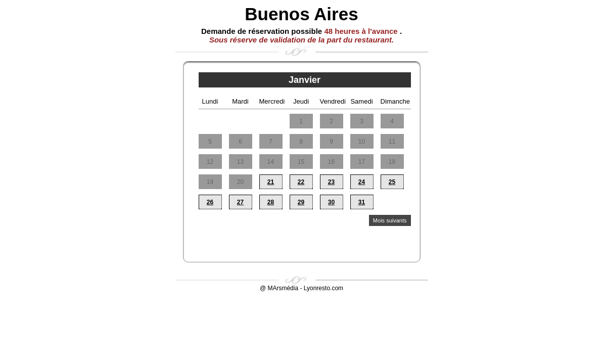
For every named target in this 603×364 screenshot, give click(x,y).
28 (271, 202)
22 (301, 182)
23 (331, 182)
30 (331, 202)
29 (301, 202)
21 (271, 182)
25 (392, 182)
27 (240, 202)
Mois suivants (390, 220)
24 (362, 182)
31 (362, 202)
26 (210, 202)
